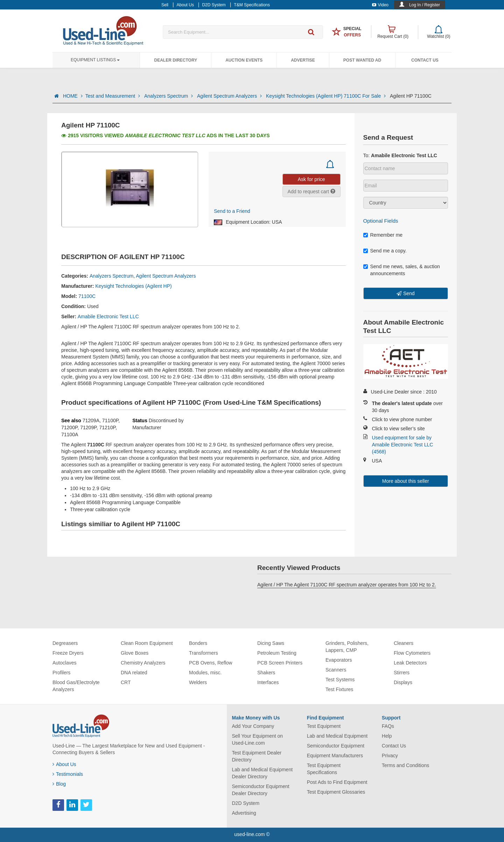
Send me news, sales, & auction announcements (402, 270)
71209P (88, 427)
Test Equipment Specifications (324, 769)
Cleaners (404, 643)
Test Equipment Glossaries (336, 792)
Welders (198, 682)
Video (380, 5)
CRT (126, 682)
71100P (110, 420)
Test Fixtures (339, 689)
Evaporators (339, 660)
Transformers (204, 653)
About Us (64, 764)
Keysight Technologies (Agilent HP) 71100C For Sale (327, 96)
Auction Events (244, 60)
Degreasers (65, 643)
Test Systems (340, 680)
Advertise (303, 60)
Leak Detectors (410, 663)
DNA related (134, 673)
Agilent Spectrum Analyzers (230, 96)
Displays (403, 682)
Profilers (61, 673)
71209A (91, 420)
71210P (107, 427)
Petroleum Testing (277, 653)
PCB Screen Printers (280, 663)
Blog (59, 784)
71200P (69, 427)
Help (387, 736)
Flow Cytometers (412, 653)
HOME (73, 96)
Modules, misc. (205, 673)
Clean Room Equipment (147, 643)
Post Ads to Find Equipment (337, 782)
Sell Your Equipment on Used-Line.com (258, 739)
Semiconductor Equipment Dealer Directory (261, 790)
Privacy (390, 756)
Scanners (336, 670)
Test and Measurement (113, 96)
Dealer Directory (176, 60)
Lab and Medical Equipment (337, 736)
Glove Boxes (135, 653)
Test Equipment (324, 726)
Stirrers (402, 673)
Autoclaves (64, 663)
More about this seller (406, 481)
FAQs (388, 726)
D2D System (246, 803)
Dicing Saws (271, 643)
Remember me (383, 235)
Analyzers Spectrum (169, 96)
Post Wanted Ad (362, 60)
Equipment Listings (95, 60)
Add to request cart (311, 192)
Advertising (244, 813)
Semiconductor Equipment (336, 746)
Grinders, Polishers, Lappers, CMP (347, 647)
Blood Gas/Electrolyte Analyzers (76, 686)
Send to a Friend (232, 211)
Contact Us (425, 60)
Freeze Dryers (68, 653)
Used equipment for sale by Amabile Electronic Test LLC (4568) (403, 445)
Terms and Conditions (405, 765)
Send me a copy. (385, 251)
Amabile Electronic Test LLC (108, 316)
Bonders (198, 643)
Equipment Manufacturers (335, 756)
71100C (87, 296)
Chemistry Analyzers (143, 663)
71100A (70, 434)
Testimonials (68, 774)
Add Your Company (253, 726)
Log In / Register (425, 5)
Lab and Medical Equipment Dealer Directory (262, 773)
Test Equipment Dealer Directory (257, 756)
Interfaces (268, 682)
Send (409, 293)
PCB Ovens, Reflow (211, 663)
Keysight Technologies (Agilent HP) (133, 286)
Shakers (266, 673)
